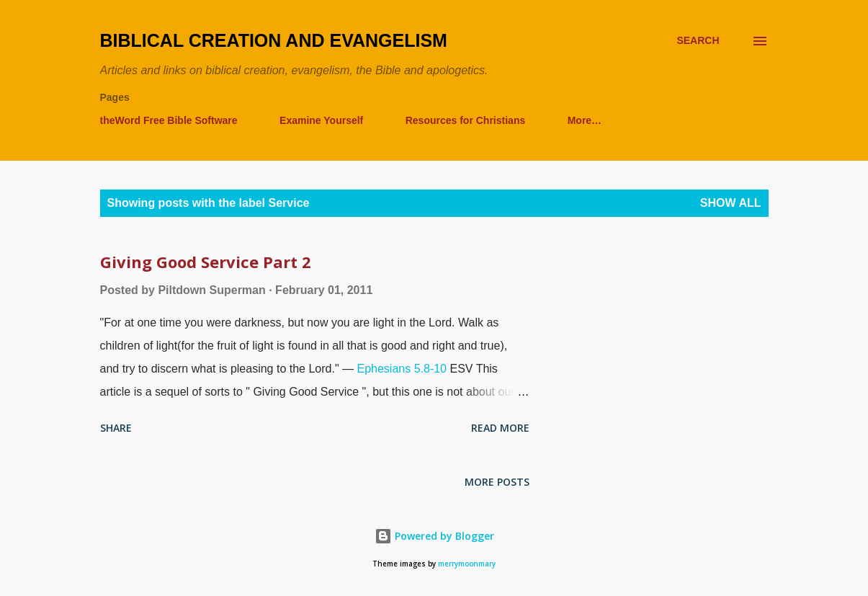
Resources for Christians (466, 120)
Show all (731, 203)
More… (585, 120)
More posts (497, 482)
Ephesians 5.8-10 (402, 369)
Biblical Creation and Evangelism (274, 40)
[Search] (698, 41)
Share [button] (116, 428)
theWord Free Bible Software (169, 120)
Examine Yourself (321, 120)
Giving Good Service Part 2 (206, 262)
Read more (500, 428)
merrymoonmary (467, 564)
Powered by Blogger (434, 536)
